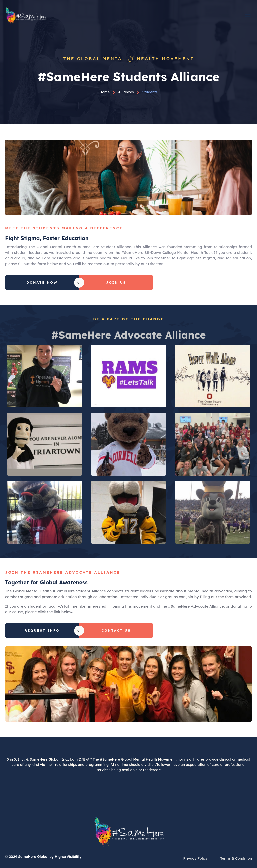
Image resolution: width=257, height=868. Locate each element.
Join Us (116, 282)
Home (105, 92)
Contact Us (116, 630)
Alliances (126, 92)
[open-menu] (248, 16)
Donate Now (42, 282)
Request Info (42, 630)
